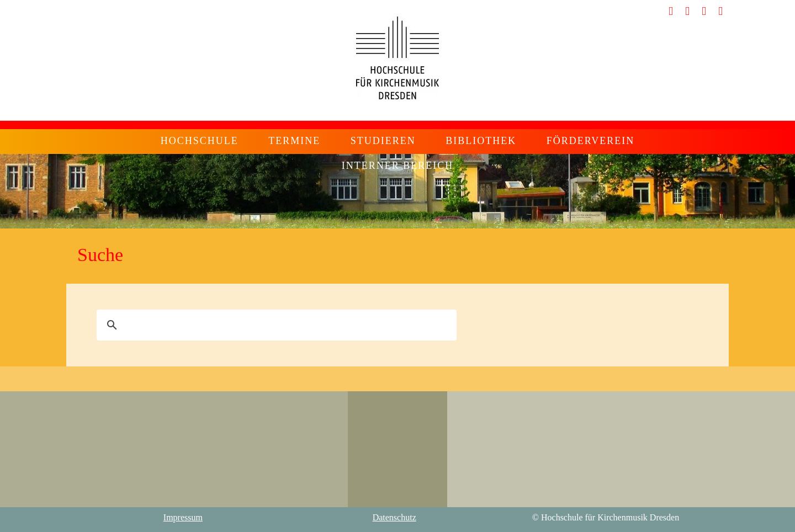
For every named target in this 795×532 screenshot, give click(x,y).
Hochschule (200, 141)
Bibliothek (481, 141)
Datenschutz (394, 517)
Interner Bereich (398, 166)
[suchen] (275, 325)
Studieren (383, 141)
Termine (294, 141)
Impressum (183, 517)
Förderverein (591, 141)
